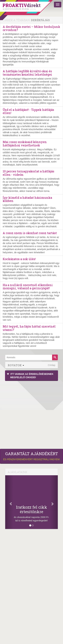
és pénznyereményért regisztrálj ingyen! (32, 456)
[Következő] (54, 502)
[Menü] (58, 5)
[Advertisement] (32, 414)
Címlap (52, 365)
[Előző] (9, 502)
